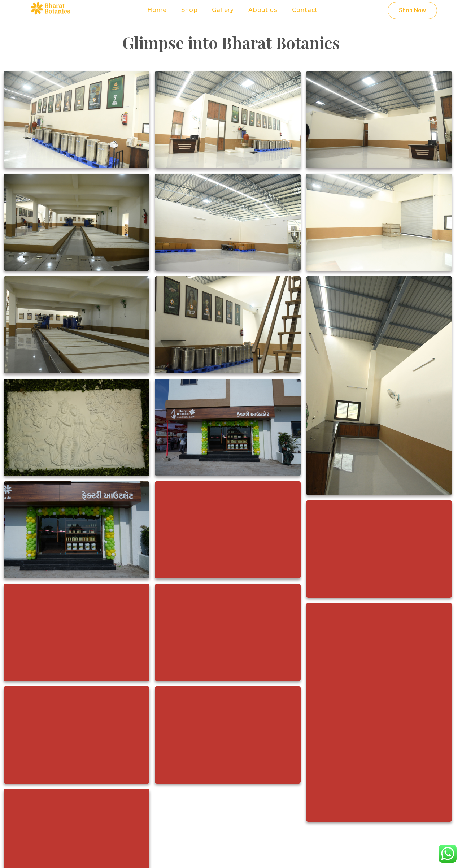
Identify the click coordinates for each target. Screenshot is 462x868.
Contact (305, 10)
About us (263, 10)
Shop (189, 10)
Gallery (223, 10)
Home (157, 10)
